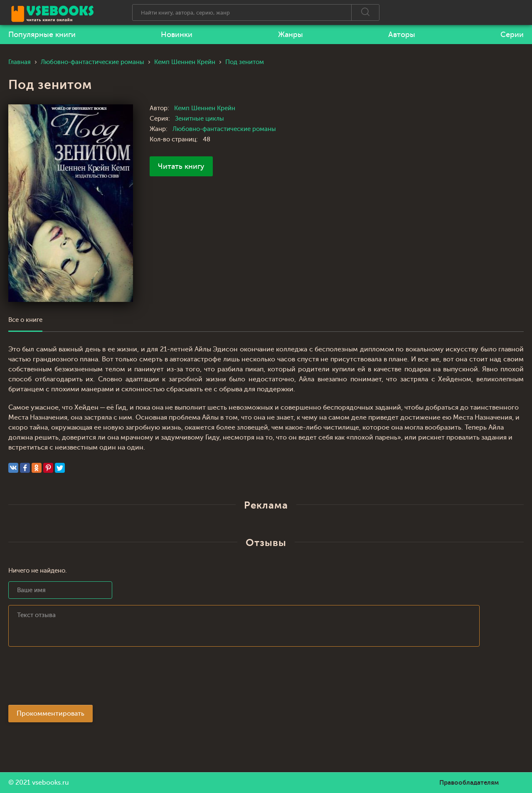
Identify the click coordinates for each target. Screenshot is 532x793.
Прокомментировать (50, 714)
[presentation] (71, 678)
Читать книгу (181, 166)
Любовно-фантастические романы (224, 129)
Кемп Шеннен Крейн (205, 108)
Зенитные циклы (199, 119)
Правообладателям (469, 783)
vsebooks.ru (50, 783)
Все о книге (25, 320)
